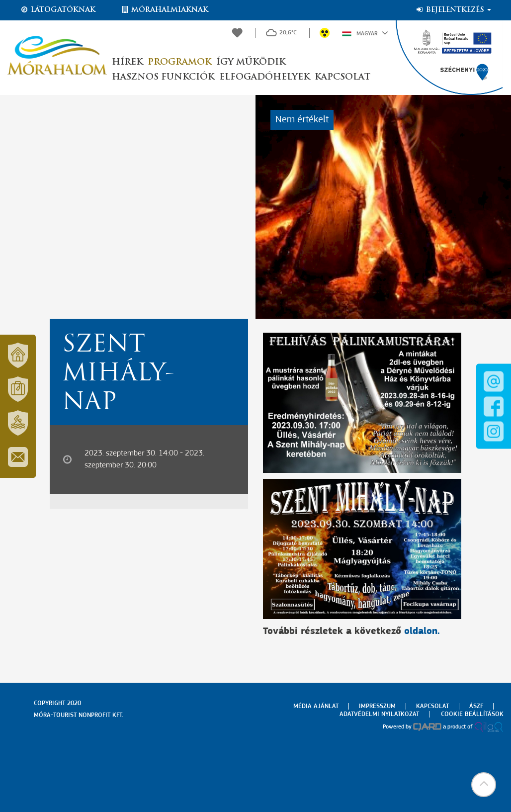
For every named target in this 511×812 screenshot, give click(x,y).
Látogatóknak (58, 10)
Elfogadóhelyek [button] (264, 77)
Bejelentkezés (453, 10)
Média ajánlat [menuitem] (316, 706)
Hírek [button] (127, 62)
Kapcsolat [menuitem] (432, 706)
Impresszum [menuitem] (377, 706)
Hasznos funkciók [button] (163, 77)
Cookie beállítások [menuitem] (472, 714)
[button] (484, 785)
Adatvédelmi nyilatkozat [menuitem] (379, 714)
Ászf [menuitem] (476, 706)
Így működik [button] (251, 62)
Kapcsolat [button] (342, 77)
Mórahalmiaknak (164, 10)
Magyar (365, 33)
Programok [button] (179, 62)
